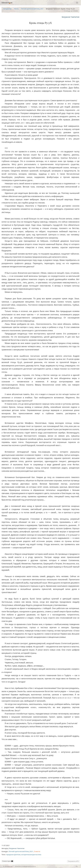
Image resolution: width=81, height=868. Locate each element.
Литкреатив (7, 9)
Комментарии (8, 861)
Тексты (16, 9)
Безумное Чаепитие (71, 17)
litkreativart (7, 3)
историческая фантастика (31, 854)
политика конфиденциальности (25, 866)
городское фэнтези (13, 854)
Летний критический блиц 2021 (32, 9)
